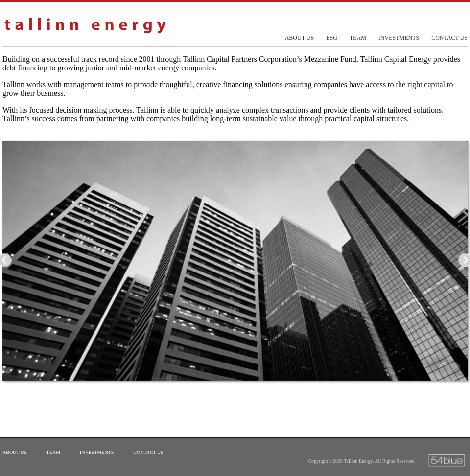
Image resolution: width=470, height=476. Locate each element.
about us (299, 38)
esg (332, 38)
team (358, 38)
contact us (449, 38)
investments (399, 38)
